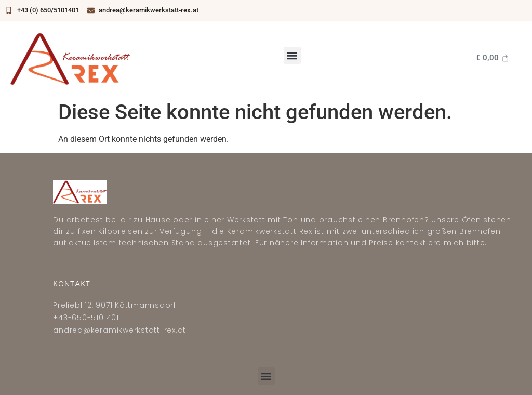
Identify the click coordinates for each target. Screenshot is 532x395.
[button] (292, 55)
